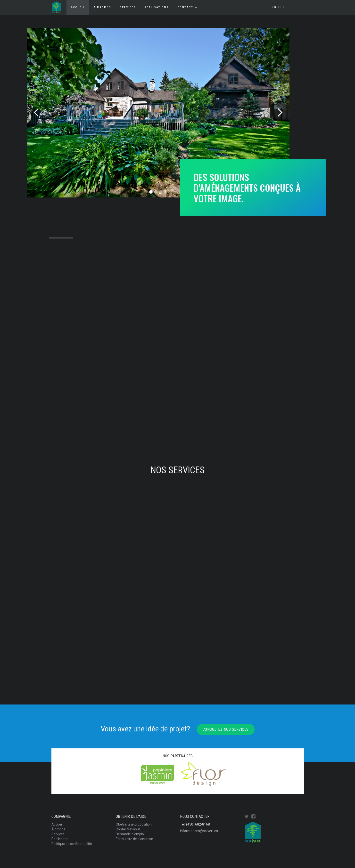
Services (58, 834)
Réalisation (60, 839)
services (128, 7)
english (277, 7)
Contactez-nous (128, 829)
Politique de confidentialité (72, 844)
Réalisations (157, 7)
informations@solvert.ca (199, 831)
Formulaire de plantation (134, 839)
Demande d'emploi (130, 834)
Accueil (78, 7)
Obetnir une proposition (134, 824)
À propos (102, 7)
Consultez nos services (226, 729)
